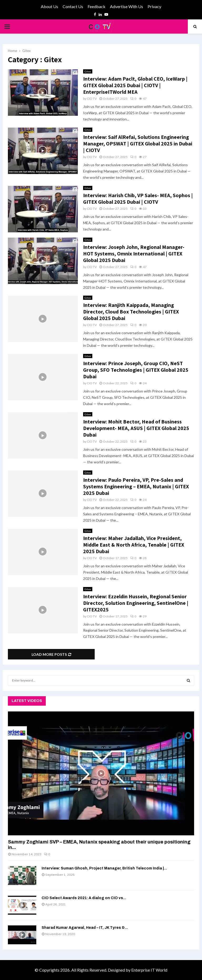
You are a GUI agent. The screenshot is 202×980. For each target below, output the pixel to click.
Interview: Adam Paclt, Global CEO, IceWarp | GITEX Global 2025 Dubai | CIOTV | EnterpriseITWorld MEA (135, 85)
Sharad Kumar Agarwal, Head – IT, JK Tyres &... (85, 928)
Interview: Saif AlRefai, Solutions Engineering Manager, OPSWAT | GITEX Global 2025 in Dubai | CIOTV (138, 144)
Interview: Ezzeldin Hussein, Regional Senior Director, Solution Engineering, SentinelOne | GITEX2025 (136, 603)
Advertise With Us (127, 6)
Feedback (97, 6)
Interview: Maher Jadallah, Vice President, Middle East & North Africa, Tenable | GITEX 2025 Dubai (134, 545)
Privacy (154, 6)
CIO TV (92, 99)
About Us (49, 6)
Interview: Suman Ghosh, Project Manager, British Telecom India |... (104, 868)
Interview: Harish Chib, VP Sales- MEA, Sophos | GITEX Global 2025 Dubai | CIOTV (138, 199)
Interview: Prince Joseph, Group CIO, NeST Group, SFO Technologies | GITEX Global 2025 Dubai (136, 370)
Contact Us (73, 6)
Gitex (88, 71)
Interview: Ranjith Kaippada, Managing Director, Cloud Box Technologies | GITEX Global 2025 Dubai (131, 312)
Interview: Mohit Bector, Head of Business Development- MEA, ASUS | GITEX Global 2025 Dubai (136, 428)
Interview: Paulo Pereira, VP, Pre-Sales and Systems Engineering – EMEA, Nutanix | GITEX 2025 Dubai (136, 486)
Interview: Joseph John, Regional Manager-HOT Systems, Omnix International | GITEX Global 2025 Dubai (134, 254)
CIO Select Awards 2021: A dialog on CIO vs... (84, 898)
